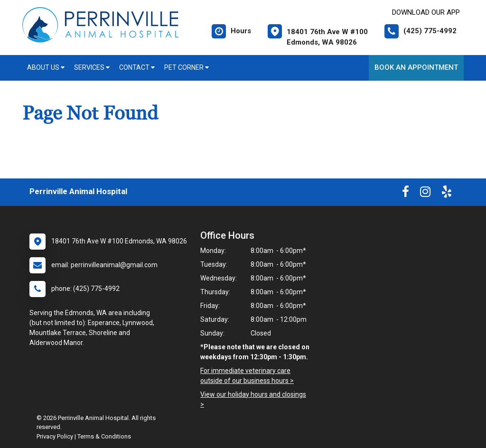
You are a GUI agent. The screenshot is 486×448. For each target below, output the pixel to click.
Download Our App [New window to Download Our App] (426, 12)
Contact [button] (137, 67)
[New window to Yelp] (447, 194)
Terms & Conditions (104, 436)
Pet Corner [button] (187, 67)
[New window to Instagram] (425, 194)
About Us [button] (46, 67)
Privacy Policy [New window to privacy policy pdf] (55, 436)
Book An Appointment (416, 67)
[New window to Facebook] (406, 194)
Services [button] (92, 67)
